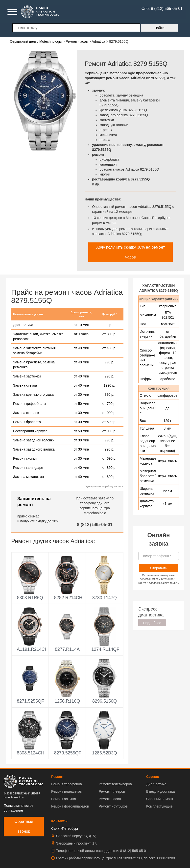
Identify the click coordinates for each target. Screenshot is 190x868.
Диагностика (156, 784)
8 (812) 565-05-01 (95, 525)
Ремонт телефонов (67, 784)
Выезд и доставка (160, 791)
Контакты (59, 821)
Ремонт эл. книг (64, 799)
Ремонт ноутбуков (113, 806)
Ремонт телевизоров (115, 784)
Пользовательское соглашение (19, 808)
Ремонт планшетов (66, 791)
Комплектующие (159, 806)
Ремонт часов (110, 799)
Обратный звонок (24, 826)
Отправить (158, 568)
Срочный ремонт (160, 799)
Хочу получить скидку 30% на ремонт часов (131, 252)
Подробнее (152, 623)
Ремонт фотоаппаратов (70, 806)
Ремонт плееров (112, 791)
